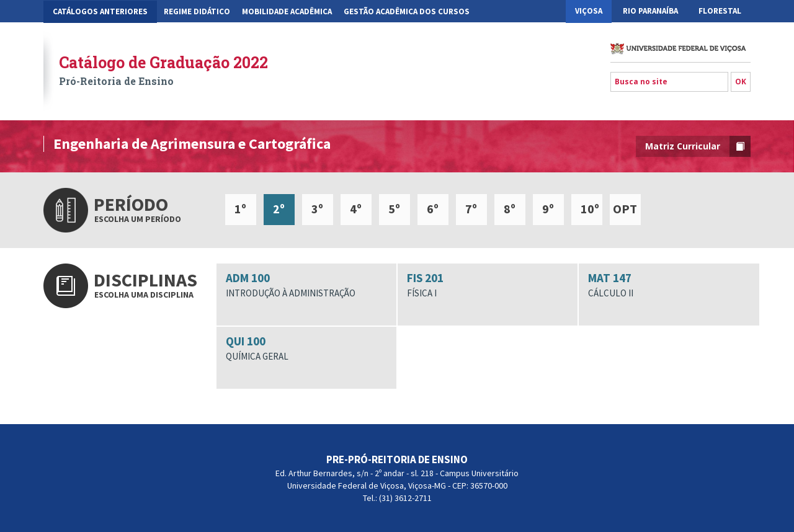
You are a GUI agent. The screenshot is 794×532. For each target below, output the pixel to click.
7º (471, 209)
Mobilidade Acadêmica (287, 11)
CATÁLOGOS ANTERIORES (100, 11)
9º (548, 209)
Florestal (720, 11)
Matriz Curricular (698, 146)
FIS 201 (488, 285)
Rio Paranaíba (650, 11)
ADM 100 (306, 285)
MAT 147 (669, 285)
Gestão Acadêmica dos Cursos (407, 11)
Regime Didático (197, 11)
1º (240, 209)
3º (317, 209)
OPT (625, 209)
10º (590, 209)
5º (394, 209)
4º (356, 209)
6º (433, 209)
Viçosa (589, 11)
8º (510, 209)
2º (279, 209)
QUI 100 (306, 348)
